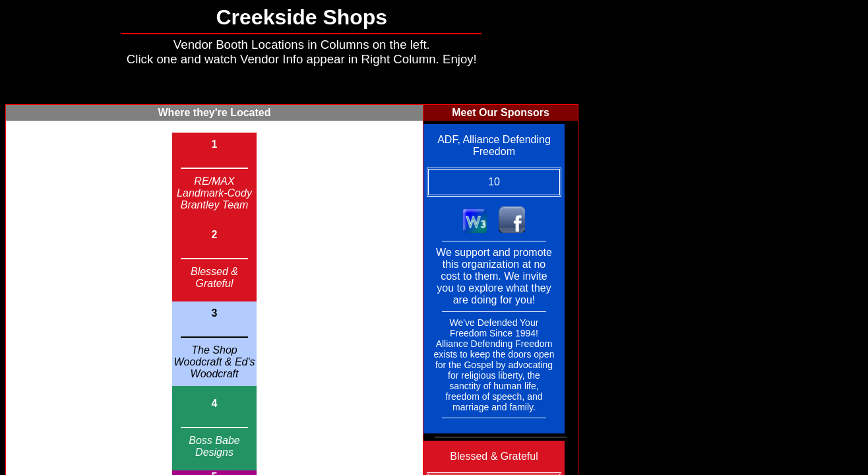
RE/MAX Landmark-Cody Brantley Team (214, 193)
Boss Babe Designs (214, 446)
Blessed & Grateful (214, 277)
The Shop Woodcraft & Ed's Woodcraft (214, 362)
